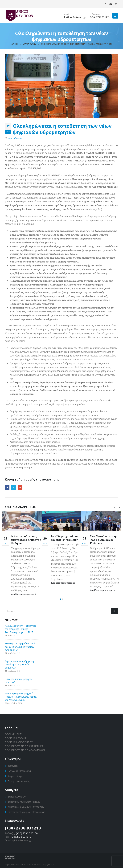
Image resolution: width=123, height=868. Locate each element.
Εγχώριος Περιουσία (19, 771)
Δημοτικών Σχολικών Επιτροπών (26, 807)
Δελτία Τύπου (15, 138)
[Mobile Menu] (115, 16)
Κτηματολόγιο (15, 776)
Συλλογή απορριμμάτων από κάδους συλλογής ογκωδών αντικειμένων (20, 647)
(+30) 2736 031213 (100, 17)
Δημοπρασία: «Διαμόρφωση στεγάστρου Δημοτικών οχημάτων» (19, 664)
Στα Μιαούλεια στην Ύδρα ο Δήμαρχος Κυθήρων (104, 540)
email (67, 14)
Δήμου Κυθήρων (17, 797)
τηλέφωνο (95, 14)
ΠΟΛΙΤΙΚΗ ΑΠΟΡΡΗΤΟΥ (19, 742)
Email (20, 487)
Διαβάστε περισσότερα (24, 594)
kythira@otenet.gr (75, 17)
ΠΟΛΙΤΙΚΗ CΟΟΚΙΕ (16, 738)
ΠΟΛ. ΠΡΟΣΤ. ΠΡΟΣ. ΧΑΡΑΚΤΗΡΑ (24, 746)
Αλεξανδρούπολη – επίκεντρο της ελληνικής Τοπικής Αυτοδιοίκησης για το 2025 (21, 629)
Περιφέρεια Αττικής (19, 781)
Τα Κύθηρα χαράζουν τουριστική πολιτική (65, 538)
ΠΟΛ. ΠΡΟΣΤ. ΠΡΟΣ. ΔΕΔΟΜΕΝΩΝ (25, 750)
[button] (60, 599)
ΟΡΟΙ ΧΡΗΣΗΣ (13, 734)
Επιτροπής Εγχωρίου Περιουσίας (26, 812)
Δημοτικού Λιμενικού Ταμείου (24, 802)
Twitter (14, 487)
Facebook (7, 487)
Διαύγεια (12, 766)
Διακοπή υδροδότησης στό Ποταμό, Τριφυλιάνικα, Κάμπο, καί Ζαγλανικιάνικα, (21, 697)
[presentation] (115, 507)
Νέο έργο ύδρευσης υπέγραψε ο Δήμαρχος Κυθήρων (26, 540)
